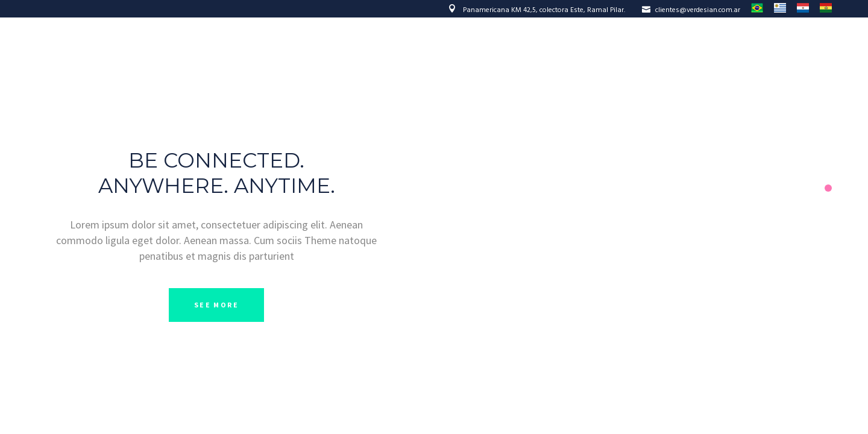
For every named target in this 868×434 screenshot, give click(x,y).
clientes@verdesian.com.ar (691, 10)
